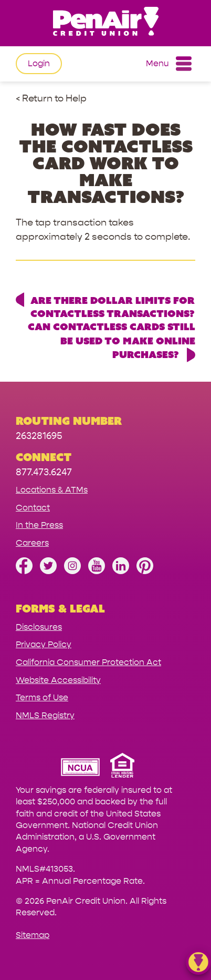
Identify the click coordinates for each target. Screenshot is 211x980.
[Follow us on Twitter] (48, 571)
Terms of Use (42, 697)
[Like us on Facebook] (24, 571)
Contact (33, 508)
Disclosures (39, 627)
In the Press (39, 525)
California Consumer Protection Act (88, 662)
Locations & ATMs (52, 490)
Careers (32, 543)
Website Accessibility (58, 680)
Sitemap (33, 935)
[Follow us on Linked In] (121, 571)
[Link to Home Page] (105, 23)
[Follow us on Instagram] (72, 571)
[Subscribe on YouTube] (97, 571)
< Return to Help (51, 99)
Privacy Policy (44, 644)
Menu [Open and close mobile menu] (169, 64)
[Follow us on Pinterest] (145, 571)
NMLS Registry (45, 715)
